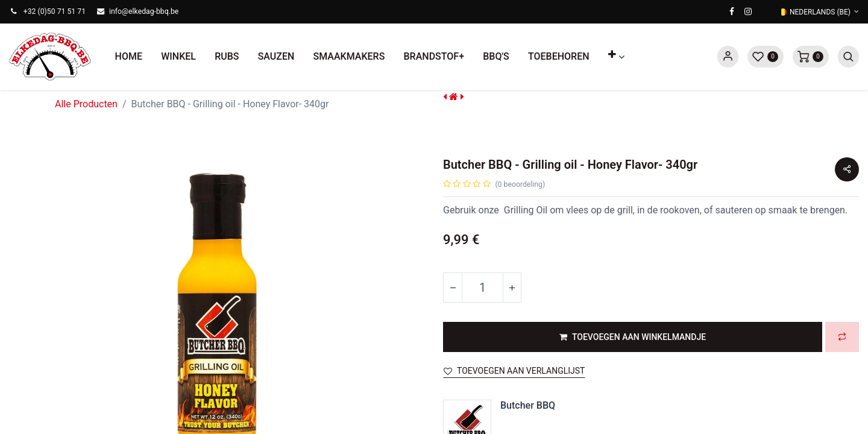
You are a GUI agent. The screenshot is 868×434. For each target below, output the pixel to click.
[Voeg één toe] (512, 288)
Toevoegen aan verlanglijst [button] (514, 371)
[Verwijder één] (453, 288)
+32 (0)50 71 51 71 (55, 11)
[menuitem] (129, 57)
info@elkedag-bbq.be (144, 11)
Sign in (728, 57)
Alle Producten (86, 104)
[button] (616, 57)
